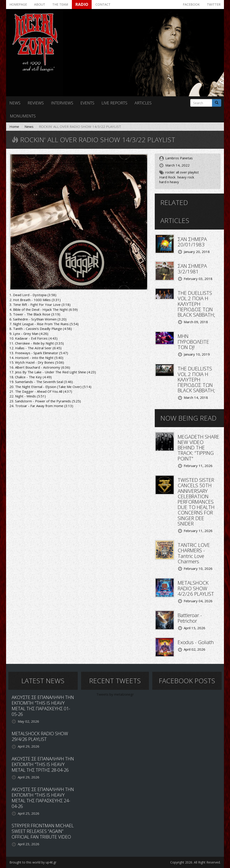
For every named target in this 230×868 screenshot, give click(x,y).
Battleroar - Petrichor (190, 618)
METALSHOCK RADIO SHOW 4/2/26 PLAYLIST (196, 588)
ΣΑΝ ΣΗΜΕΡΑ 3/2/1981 (192, 268)
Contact (103, 4)
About (40, 4)
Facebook (191, 4)
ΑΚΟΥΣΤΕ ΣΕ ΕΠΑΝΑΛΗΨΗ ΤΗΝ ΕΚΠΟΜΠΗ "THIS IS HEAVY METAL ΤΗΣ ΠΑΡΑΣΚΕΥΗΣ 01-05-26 (43, 706)
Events (87, 103)
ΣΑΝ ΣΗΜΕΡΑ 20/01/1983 (192, 242)
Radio (82, 4)
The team (60, 4)
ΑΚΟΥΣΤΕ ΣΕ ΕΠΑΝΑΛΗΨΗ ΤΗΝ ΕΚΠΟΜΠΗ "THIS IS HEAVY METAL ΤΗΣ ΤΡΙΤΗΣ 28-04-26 (43, 764)
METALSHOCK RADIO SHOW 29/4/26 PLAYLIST (40, 736)
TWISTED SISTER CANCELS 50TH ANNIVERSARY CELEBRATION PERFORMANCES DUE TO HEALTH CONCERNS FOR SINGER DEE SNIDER (196, 502)
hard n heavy (169, 182)
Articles (143, 103)
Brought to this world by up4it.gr (33, 862)
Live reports (114, 103)
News (15, 103)
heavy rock (186, 177)
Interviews (62, 103)
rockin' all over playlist (182, 172)
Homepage (18, 4)
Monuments (23, 116)
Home (14, 126)
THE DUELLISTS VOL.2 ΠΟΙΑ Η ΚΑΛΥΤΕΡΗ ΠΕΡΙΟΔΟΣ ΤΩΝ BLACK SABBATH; (196, 304)
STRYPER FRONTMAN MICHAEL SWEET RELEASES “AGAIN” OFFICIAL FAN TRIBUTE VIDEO (43, 831)
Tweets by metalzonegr (115, 694)
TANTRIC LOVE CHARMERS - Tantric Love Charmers (194, 553)
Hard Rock (167, 177)
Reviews (36, 103)
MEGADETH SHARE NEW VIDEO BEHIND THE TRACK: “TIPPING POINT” (198, 448)
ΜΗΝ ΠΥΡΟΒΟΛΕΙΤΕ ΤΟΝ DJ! (193, 341)
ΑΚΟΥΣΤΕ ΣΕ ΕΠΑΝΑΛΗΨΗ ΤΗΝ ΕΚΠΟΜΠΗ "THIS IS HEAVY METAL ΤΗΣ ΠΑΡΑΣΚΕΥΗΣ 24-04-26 (43, 798)
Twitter (214, 4)
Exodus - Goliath (196, 642)
